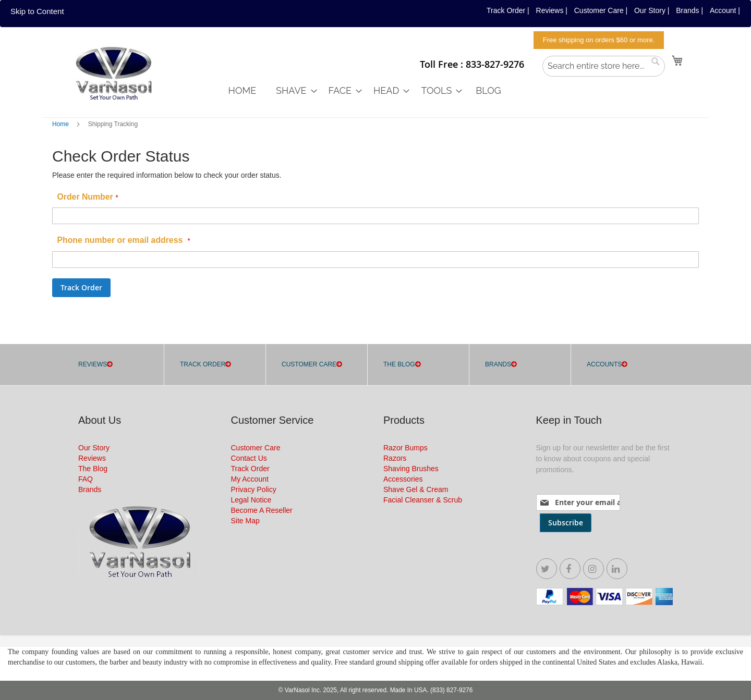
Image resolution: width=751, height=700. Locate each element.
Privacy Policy (254, 489)
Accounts (604, 364)
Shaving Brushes (411, 469)
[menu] (484, 90)
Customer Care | (601, 10)
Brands (498, 364)
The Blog (93, 469)
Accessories (403, 479)
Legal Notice (251, 500)
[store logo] (112, 75)
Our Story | (652, 10)
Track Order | (508, 10)
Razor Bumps (405, 448)
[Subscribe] (566, 523)
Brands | (689, 10)
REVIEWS (93, 364)
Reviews (92, 458)
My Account (250, 479)
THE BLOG (399, 364)
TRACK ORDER (203, 364)
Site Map (245, 521)
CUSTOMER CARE (309, 364)
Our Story (94, 448)
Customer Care (256, 448)
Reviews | (552, 10)
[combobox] (604, 66)
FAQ (86, 479)
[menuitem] (243, 90)
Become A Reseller (262, 510)
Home (61, 124)
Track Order (250, 469)
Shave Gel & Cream (416, 489)
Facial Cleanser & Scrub (423, 500)
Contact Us (249, 458)
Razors (395, 458)
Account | (725, 10)
